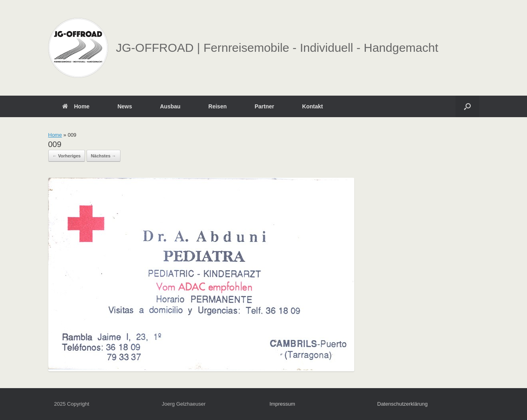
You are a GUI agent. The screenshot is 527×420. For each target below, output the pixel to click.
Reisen (217, 106)
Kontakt (312, 106)
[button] (467, 106)
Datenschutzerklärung (403, 404)
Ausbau (170, 106)
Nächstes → (104, 156)
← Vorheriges (67, 156)
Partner (264, 106)
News (125, 106)
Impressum (282, 404)
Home (76, 106)
